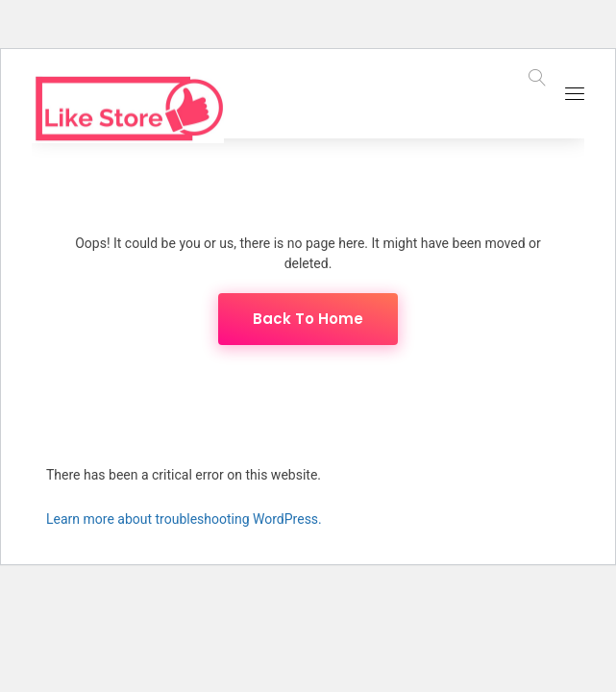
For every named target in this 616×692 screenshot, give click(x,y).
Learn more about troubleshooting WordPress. (184, 519)
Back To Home (308, 319)
